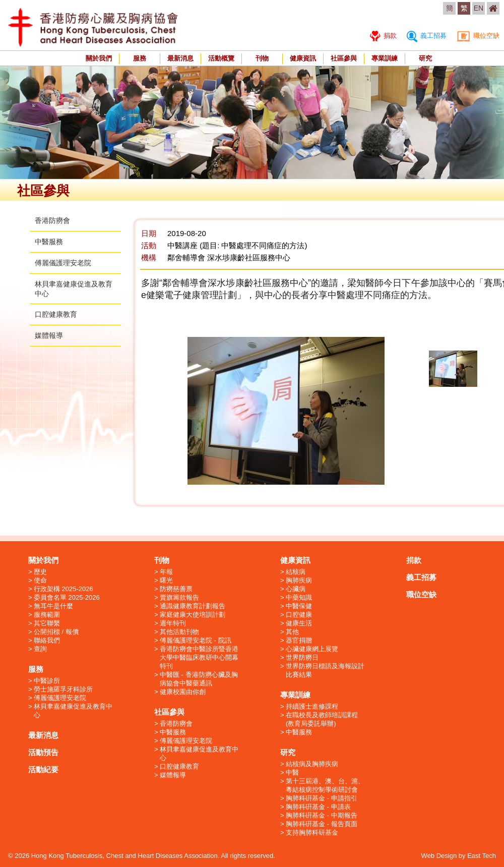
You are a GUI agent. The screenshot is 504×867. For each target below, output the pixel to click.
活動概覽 (221, 58)
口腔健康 (299, 615)
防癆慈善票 (176, 589)
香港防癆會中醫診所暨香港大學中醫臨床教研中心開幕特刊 (199, 657)
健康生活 (299, 623)
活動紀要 (43, 769)
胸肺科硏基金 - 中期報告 (322, 815)
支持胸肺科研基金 (312, 832)
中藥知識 (299, 597)
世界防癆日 (302, 657)
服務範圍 (47, 615)
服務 (140, 58)
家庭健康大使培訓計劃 (193, 615)
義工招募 (427, 36)
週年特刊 (173, 623)
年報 (166, 572)
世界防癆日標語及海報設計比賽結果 (325, 670)
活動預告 (43, 752)
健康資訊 (303, 58)
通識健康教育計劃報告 (193, 606)
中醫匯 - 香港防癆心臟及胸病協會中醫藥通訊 (199, 679)
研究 (425, 58)
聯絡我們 (47, 640)
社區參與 (344, 58)
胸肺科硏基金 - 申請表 (318, 807)
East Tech (482, 856)
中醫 (292, 772)
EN (479, 8)
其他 (292, 632)
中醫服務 (49, 242)
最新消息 (180, 58)
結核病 (296, 572)
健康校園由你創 (183, 692)
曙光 (166, 580)
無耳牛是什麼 (53, 606)
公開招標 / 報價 (56, 632)
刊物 (262, 58)
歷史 (40, 572)
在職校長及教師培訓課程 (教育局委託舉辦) (322, 719)
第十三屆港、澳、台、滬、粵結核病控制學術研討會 (325, 785)
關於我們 (99, 58)
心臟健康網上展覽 (312, 649)
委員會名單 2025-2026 (67, 597)
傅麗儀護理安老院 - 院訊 (196, 640)
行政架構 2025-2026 (64, 589)
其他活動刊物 (179, 632)
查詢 (40, 649)
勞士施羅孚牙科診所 (63, 689)
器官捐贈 (299, 640)
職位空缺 (478, 36)
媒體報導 (49, 335)
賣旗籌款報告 (179, 597)
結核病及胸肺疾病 (312, 764)
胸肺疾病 (299, 580)
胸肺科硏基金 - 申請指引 (322, 798)
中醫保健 (299, 606)
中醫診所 (47, 681)
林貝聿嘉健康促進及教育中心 (73, 711)
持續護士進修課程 (312, 706)
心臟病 (296, 589)
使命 (40, 580)
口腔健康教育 (56, 314)
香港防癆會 (52, 220)
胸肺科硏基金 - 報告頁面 (322, 824)
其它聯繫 (47, 623)
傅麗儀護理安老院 (63, 263)
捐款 (383, 36)
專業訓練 (385, 58)
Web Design (439, 856)
